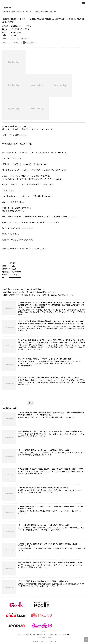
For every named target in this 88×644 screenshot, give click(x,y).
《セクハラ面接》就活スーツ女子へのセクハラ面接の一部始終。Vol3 (43, 525)
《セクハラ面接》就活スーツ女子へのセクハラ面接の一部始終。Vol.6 (43, 581)
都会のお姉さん (31, 42)
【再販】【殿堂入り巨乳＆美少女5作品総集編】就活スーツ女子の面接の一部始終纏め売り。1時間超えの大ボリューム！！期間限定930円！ (52, 414)
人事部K (15, 29)
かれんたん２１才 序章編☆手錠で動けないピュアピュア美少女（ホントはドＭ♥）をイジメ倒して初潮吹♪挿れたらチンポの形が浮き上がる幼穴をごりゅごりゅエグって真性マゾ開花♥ (51, 341)
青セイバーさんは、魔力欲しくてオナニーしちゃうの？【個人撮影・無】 (45, 359)
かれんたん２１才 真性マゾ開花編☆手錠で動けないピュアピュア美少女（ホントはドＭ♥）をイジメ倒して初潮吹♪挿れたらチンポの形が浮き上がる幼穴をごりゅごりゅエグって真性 (51, 322)
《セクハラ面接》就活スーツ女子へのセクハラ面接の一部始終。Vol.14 (44, 450)
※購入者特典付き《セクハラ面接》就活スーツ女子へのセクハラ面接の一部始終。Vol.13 (50, 469)
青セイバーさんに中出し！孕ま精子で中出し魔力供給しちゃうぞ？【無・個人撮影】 (49, 378)
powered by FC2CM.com (47, 641)
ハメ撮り (15, 42)
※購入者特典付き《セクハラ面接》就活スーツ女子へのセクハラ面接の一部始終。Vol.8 (50, 431)
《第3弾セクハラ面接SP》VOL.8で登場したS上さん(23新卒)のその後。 (44, 488)
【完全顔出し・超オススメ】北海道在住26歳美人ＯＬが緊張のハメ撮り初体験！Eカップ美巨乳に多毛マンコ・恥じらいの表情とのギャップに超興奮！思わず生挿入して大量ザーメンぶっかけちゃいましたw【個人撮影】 (51, 305)
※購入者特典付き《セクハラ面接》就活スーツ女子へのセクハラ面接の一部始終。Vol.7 (50, 563)
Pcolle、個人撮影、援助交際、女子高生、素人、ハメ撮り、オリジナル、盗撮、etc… (44, 635)
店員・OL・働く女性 (20, 39)
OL (22, 42)
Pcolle (7, 8)
